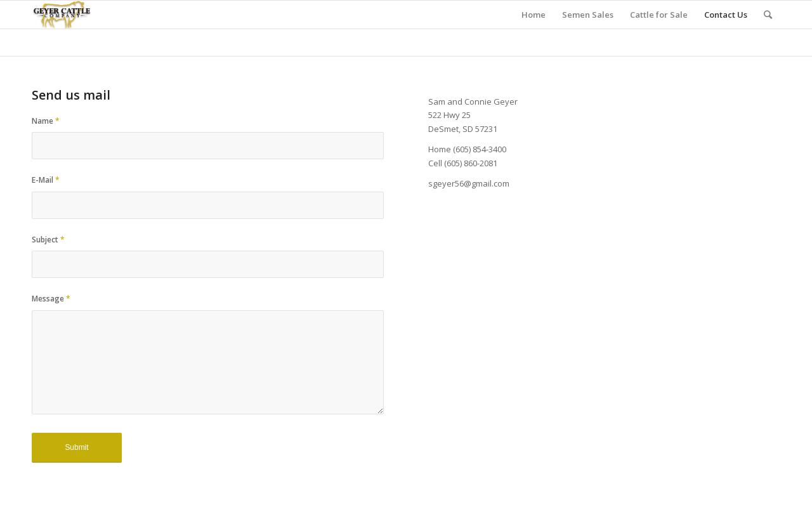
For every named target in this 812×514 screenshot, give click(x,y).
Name (46, 121)
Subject (48, 240)
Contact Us (726, 15)
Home (534, 15)
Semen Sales (588, 15)
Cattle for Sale (659, 15)
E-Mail (46, 180)
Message (51, 299)
